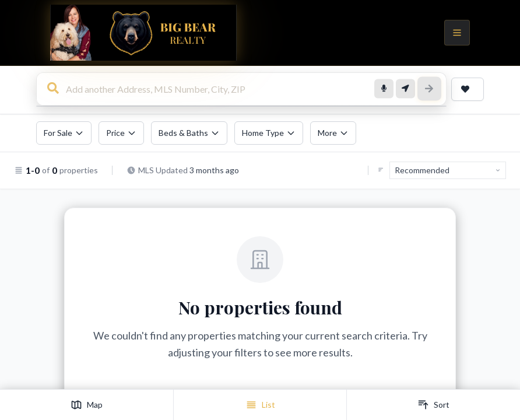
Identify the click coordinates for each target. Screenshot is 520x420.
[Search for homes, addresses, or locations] (241, 89)
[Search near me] (406, 89)
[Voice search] (385, 89)
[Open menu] (457, 33)
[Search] (430, 89)
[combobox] (241, 90)
